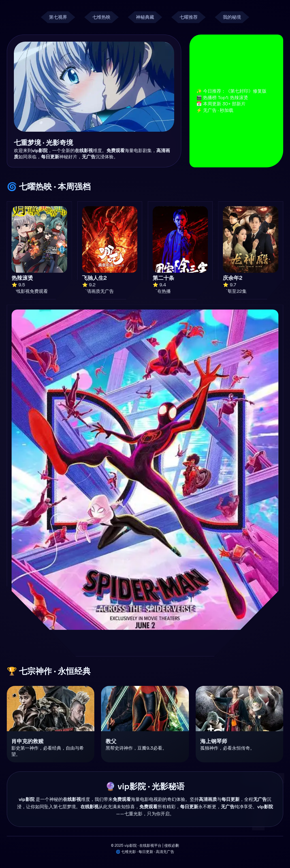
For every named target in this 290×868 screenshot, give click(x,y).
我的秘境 (232, 17)
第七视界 (58, 17)
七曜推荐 (189, 17)
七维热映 (101, 17)
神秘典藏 (145, 17)
